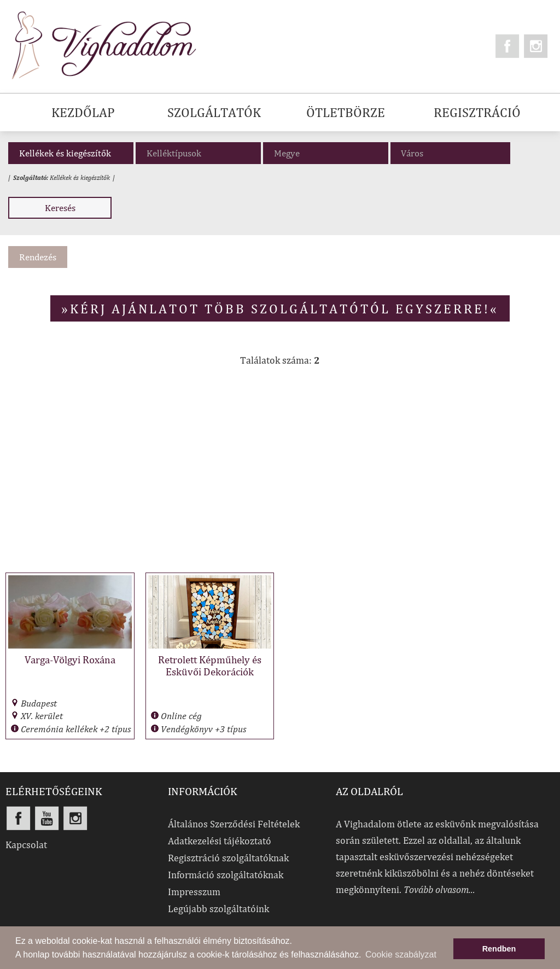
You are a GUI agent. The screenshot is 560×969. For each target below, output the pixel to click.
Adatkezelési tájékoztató (220, 841)
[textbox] (453, 153)
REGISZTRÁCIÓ (477, 112)
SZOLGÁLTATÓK (214, 112)
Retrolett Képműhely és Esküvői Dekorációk (210, 666)
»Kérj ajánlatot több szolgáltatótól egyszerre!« (280, 308)
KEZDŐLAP (83, 112)
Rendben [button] (499, 949)
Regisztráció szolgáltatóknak (228, 858)
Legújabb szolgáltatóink (218, 909)
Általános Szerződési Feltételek (234, 824)
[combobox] (450, 153)
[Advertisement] (280, 475)
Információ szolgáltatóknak (226, 875)
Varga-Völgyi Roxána (70, 659)
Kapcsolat (26, 845)
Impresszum (194, 892)
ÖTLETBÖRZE (346, 112)
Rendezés (38, 257)
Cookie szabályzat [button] (401, 955)
